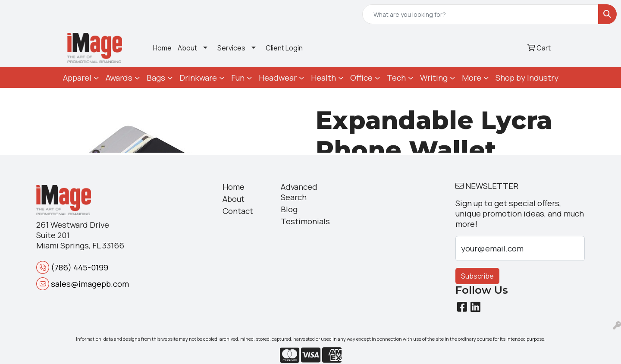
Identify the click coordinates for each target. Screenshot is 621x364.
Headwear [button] (278, 78)
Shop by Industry (527, 78)
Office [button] (361, 78)
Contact (238, 211)
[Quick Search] (480, 14)
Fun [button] (238, 78)
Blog (289, 209)
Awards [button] (119, 78)
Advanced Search (299, 192)
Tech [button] (396, 78)
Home (162, 48)
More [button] (472, 78)
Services (231, 48)
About (187, 48)
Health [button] (323, 78)
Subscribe (477, 276)
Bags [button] (156, 78)
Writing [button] (434, 78)
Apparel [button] (77, 78)
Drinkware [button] (198, 78)
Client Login (284, 48)
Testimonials (305, 221)
